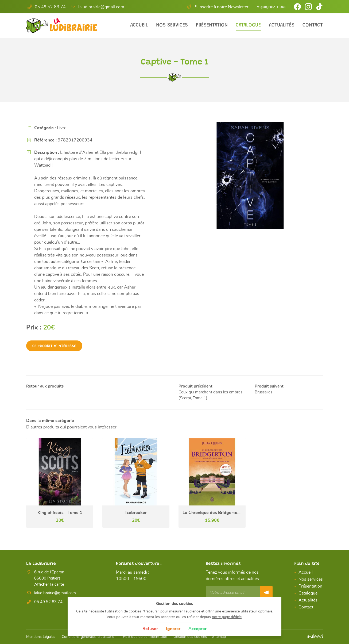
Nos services (172, 25)
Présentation (212, 25)
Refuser (150, 629)
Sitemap (219, 637)
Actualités (282, 25)
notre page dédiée (227, 617)
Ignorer (173, 629)
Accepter (197, 629)
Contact (313, 25)
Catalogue (248, 25)
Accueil (139, 25)
